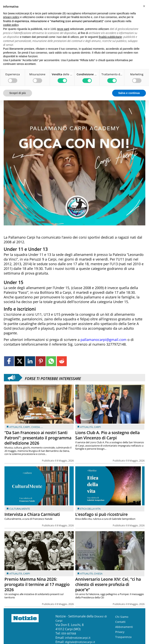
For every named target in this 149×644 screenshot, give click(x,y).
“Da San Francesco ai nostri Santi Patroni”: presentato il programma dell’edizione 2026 (38, 438)
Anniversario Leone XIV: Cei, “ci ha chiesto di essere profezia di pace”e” (108, 584)
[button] (144, 6)
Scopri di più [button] (18, 93)
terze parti (63, 29)
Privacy (120, 632)
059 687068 (69, 633)
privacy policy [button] (11, 17)
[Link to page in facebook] (9, 361)
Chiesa (36, 427)
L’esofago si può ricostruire (101, 514)
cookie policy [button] (11, 25)
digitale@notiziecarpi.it (80, 642)
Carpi (27, 427)
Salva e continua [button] (129, 93)
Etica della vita (90, 509)
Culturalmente (20, 509)
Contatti (120, 622)
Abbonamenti (124, 627)
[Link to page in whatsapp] (51, 361)
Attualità (16, 427)
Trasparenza (123, 637)
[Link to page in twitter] (19, 361)
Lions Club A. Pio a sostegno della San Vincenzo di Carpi (107, 435)
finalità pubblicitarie (110, 37)
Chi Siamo (122, 617)
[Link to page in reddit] (62, 361)
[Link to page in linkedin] (30, 361)
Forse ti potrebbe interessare (53, 378)
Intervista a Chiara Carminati (32, 514)
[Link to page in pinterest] (41, 361)
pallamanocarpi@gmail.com (104, 340)
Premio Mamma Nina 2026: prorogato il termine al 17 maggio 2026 (37, 584)
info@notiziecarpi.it (78, 638)
